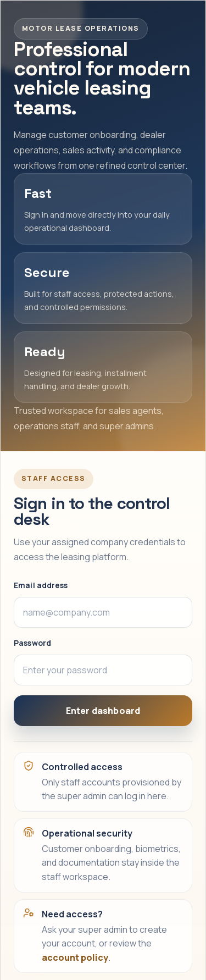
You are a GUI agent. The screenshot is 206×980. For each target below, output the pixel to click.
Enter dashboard (103, 711)
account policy (75, 957)
